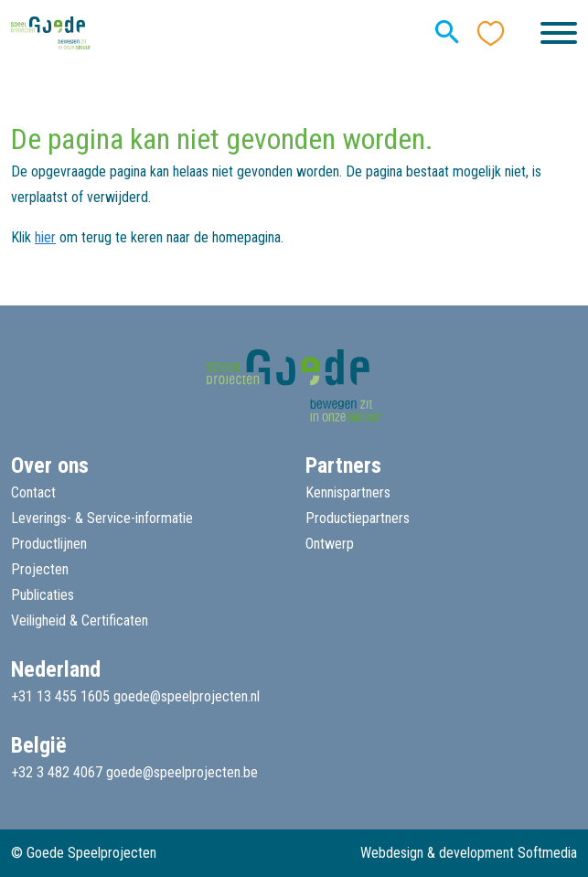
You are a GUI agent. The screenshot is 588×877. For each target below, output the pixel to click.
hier (45, 237)
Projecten (40, 569)
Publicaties (43, 595)
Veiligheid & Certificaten (80, 620)
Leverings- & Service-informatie (102, 518)
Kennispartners (348, 492)
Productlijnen (49, 544)
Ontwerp (330, 544)
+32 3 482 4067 (57, 772)
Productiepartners (358, 518)
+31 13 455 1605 (60, 696)
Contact (33, 492)
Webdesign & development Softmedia (469, 853)
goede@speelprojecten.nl (187, 696)
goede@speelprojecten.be (182, 772)
